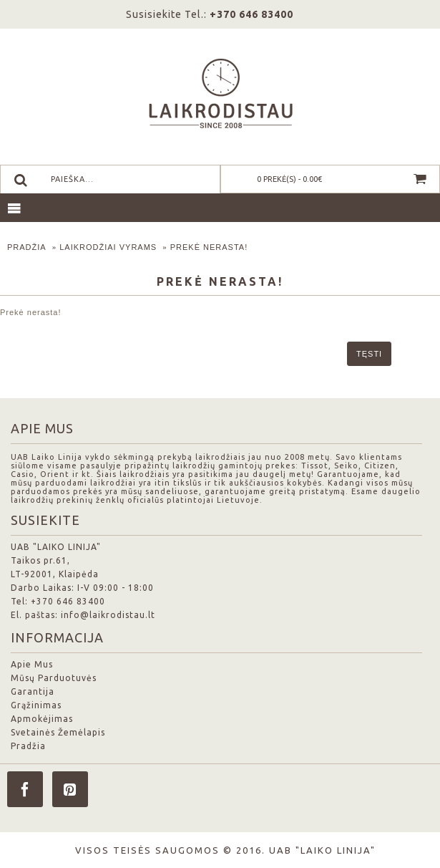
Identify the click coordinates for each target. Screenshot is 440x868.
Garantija (33, 691)
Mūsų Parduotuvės (54, 678)
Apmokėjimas (42, 719)
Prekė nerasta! (209, 247)
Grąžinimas (36, 705)
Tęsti (369, 354)
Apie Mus (32, 664)
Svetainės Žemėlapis (58, 732)
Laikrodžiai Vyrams (108, 247)
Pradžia (27, 247)
